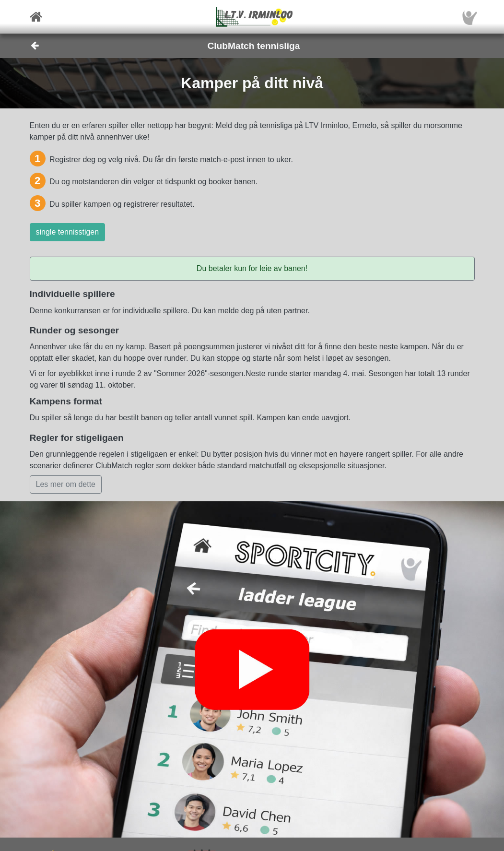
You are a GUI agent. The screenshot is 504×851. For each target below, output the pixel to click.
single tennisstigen (68, 232)
